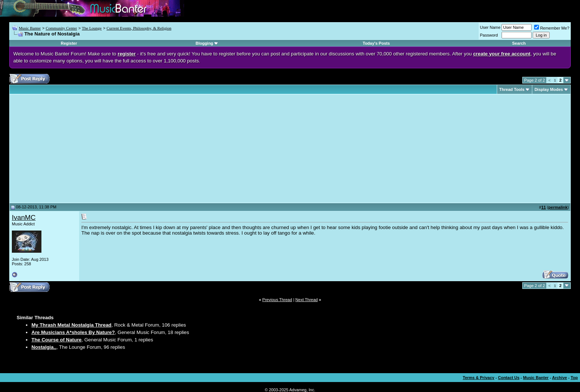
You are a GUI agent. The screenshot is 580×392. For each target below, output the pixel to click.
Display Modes (549, 89)
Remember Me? (552, 28)
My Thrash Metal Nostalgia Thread (71, 325)
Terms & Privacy (478, 378)
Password (489, 35)
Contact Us (509, 378)
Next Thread (307, 300)
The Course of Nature (57, 340)
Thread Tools (512, 89)
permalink (558, 207)
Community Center (61, 28)
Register (69, 43)
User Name (490, 27)
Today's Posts (376, 43)
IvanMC (24, 217)
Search (519, 43)
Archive (560, 378)
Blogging (205, 43)
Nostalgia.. (44, 347)
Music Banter (30, 28)
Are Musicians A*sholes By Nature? (73, 332)
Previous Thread (277, 300)
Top (574, 378)
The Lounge (92, 28)
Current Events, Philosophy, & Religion (139, 28)
